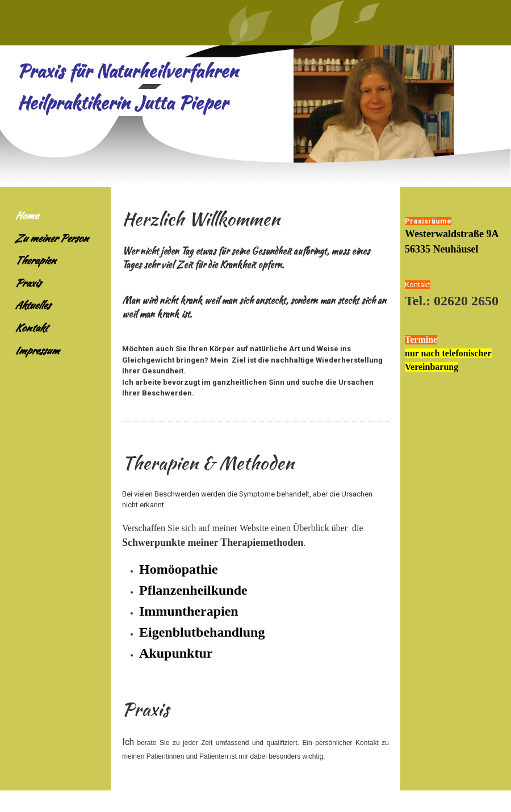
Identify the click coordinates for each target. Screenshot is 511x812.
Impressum (37, 350)
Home (26, 215)
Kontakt (31, 328)
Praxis (28, 283)
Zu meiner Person (51, 238)
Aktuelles (32, 305)
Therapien (35, 260)
